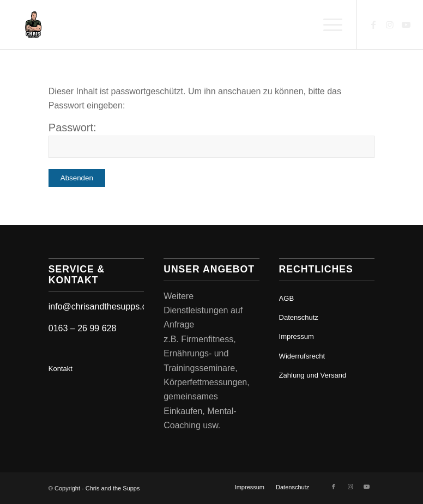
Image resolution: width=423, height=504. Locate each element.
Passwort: (211, 140)
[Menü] (327, 25)
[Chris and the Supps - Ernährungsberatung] (33, 25)
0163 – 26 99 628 (83, 328)
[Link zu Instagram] (390, 25)
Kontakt (61, 369)
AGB (286, 298)
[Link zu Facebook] (373, 25)
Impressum (297, 336)
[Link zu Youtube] (406, 25)
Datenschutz (299, 317)
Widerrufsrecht (302, 356)
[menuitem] (327, 25)
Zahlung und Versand (313, 375)
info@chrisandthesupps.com (104, 306)
